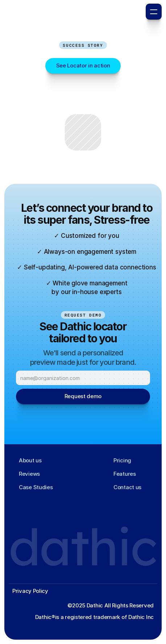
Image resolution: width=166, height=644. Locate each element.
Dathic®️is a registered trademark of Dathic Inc (94, 617)
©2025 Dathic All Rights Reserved (111, 605)
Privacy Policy (30, 591)
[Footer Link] (28, 461)
